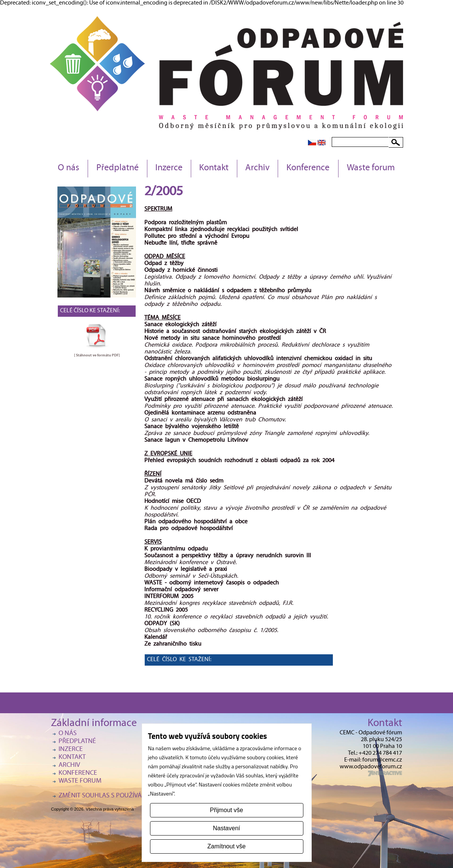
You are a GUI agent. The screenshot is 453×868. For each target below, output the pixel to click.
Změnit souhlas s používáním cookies (119, 796)
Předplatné (118, 168)
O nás (69, 168)
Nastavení (226, 828)
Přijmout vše (226, 810)
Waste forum (371, 168)
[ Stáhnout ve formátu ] (97, 355)
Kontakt (214, 168)
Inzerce (169, 168)
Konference (308, 168)
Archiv (257, 168)
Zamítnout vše (227, 846)
